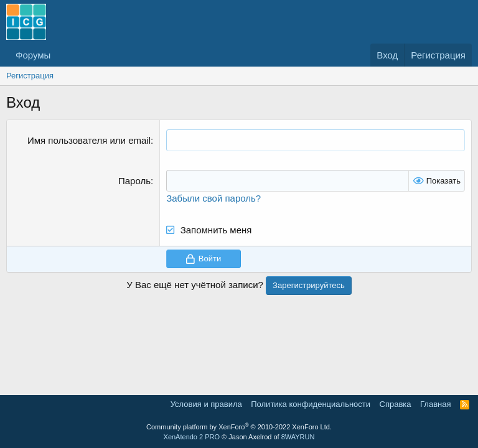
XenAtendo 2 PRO (192, 437)
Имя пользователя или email (89, 140)
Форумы (33, 55)
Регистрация (30, 76)
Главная (435, 404)
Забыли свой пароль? (213, 198)
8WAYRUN (298, 437)
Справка (396, 404)
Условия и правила (206, 404)
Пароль (134, 181)
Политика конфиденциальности (311, 404)
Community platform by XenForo (239, 427)
